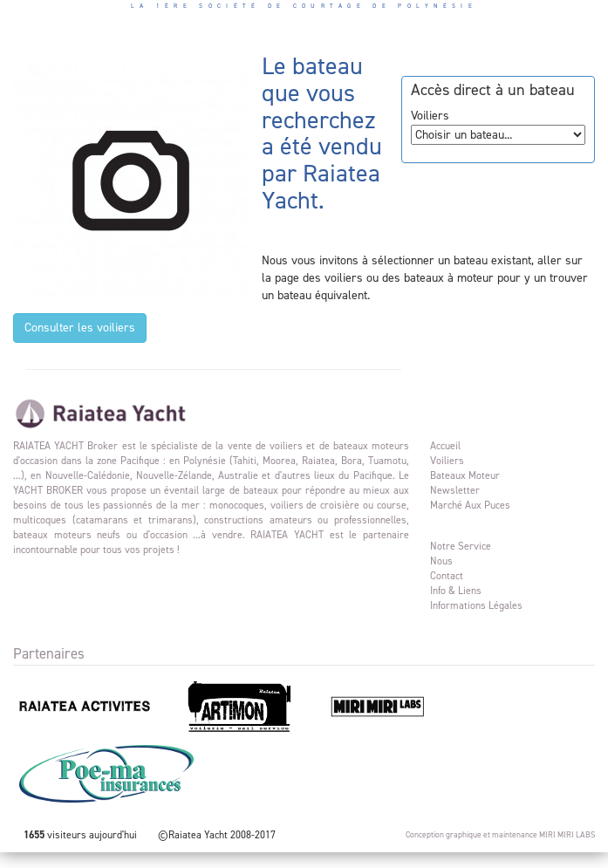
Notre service (461, 546)
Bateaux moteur (465, 475)
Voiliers (447, 461)
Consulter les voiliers (80, 328)
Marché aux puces (470, 505)
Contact (447, 576)
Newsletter (455, 490)
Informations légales (476, 605)
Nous (441, 561)
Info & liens (456, 591)
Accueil (445, 446)
